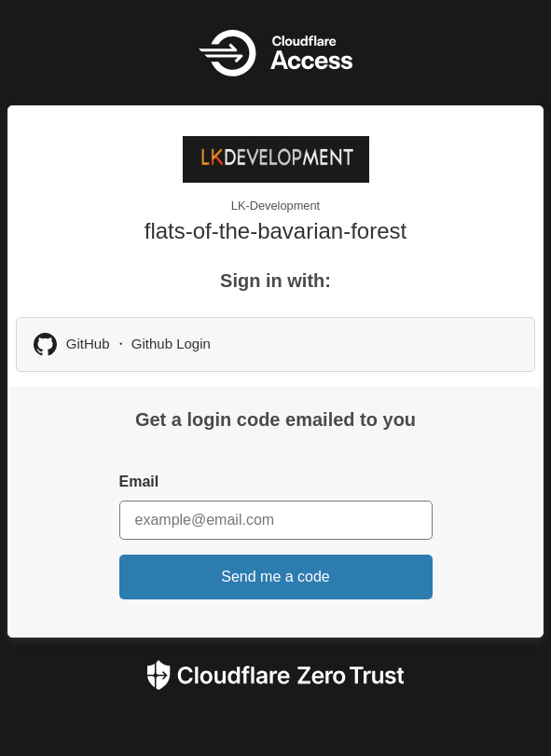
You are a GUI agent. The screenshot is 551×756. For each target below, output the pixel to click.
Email (139, 481)
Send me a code (275, 577)
